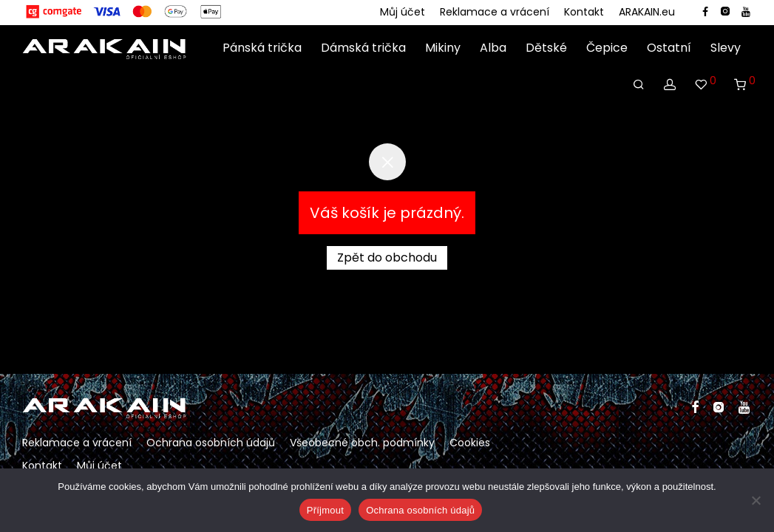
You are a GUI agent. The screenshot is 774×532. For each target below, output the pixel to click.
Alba (493, 48)
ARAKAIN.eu (647, 12)
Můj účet (403, 12)
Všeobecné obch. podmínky (362, 443)
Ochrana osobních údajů (211, 443)
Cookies (470, 443)
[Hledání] (639, 85)
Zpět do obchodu (387, 258)
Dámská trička (363, 48)
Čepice (607, 48)
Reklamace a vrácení (495, 12)
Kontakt (584, 12)
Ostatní (669, 48)
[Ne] (756, 500)
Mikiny (443, 48)
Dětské (546, 48)
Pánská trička (262, 48)
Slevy (726, 48)
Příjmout (325, 510)
